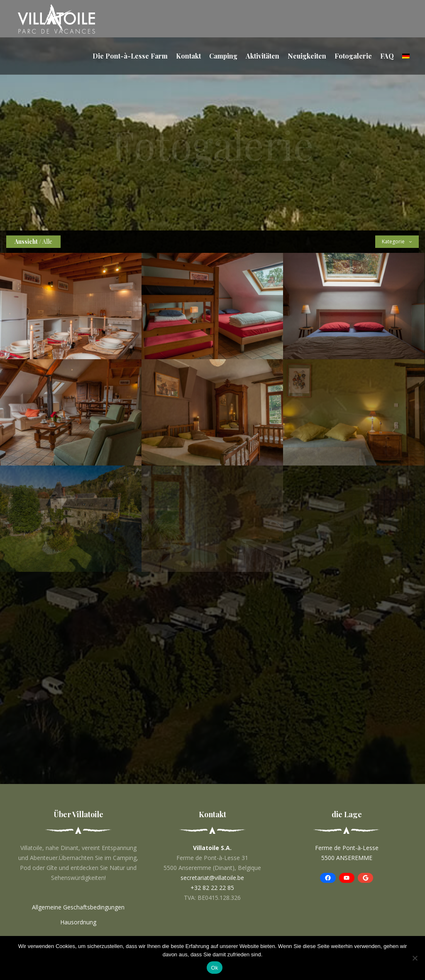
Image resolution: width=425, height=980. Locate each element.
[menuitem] (406, 56)
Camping (223, 56)
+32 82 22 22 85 (212, 888)
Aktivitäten (263, 56)
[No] (415, 958)
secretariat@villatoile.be (212, 878)
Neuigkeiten (307, 56)
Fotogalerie (353, 56)
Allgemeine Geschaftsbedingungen (78, 907)
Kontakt (188, 56)
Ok (214, 968)
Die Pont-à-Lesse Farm (130, 56)
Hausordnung (78, 922)
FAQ (387, 56)
